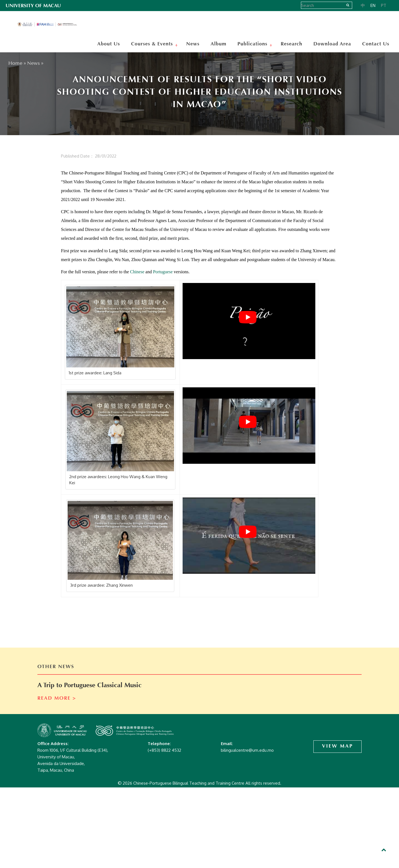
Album (218, 44)
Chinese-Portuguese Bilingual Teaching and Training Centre (50, 25)
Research (291, 44)
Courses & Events (153, 44)
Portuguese (163, 272)
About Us (109, 44)
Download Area (332, 44)
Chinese (137, 272)
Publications (253, 44)
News (193, 44)
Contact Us (376, 44)
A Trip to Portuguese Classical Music (89, 685)
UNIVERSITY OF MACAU (33, 6)
